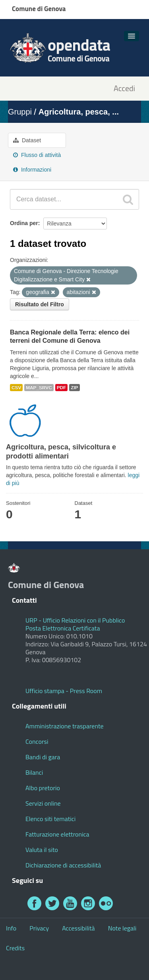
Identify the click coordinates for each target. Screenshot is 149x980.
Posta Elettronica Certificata (63, 628)
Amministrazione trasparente (65, 726)
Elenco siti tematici (50, 819)
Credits (15, 948)
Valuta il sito (42, 850)
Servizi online (43, 803)
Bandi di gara (43, 757)
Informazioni (32, 170)
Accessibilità (78, 928)
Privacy (39, 928)
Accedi (124, 89)
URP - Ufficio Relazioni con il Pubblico (75, 620)
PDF (62, 388)
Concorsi (37, 741)
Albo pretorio (43, 788)
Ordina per (24, 223)
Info (11, 928)
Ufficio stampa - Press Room (64, 691)
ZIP (74, 388)
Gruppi (20, 112)
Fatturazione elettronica (57, 834)
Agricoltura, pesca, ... (79, 112)
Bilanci (34, 772)
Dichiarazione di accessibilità (63, 865)
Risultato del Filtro (40, 304)
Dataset (27, 140)
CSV (16, 388)
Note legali (122, 928)
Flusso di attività (37, 155)
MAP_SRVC (39, 388)
